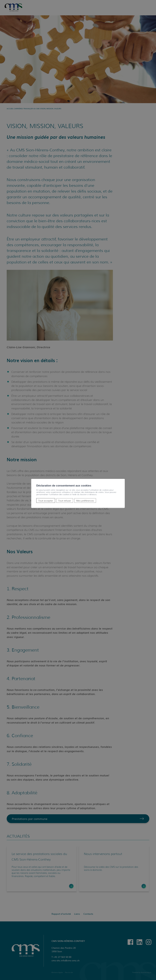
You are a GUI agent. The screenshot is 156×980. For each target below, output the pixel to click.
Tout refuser (65, 500)
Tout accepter (46, 500)
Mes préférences (85, 500)
